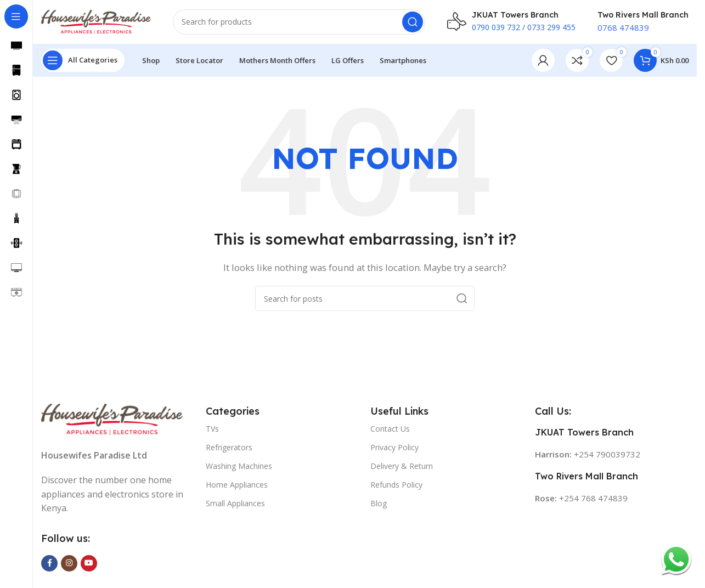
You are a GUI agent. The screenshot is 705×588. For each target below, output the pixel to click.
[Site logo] (96, 21)
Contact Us (390, 429)
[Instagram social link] (69, 563)
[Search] (299, 22)
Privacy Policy (394, 447)
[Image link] (112, 418)
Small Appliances (235, 504)
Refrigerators (229, 447)
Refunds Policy (396, 485)
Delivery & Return (402, 466)
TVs (212, 429)
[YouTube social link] (89, 563)
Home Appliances (237, 485)
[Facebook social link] (49, 563)
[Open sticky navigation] (83, 60)
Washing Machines (239, 466)
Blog (379, 504)
